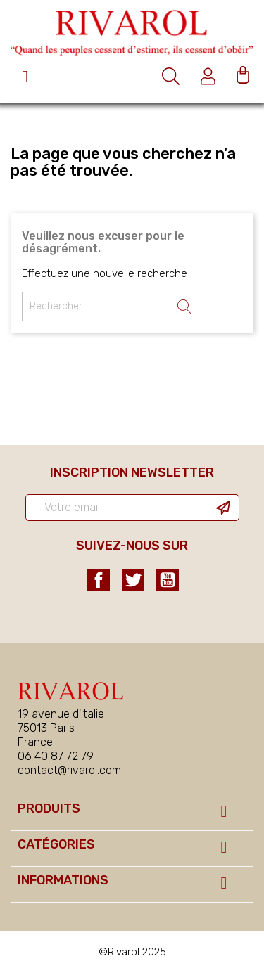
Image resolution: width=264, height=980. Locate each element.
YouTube (168, 580)
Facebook (99, 580)
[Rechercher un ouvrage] (112, 307)
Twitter (133, 580)
